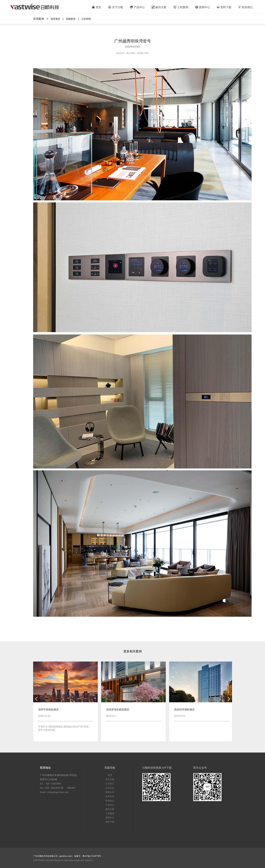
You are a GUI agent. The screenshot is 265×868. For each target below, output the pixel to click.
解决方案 (159, 7)
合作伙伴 (110, 796)
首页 (96, 7)
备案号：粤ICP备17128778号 (88, 856)
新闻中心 (202, 7)
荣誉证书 (110, 792)
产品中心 (137, 7)
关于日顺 (115, 7)
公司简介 (110, 784)
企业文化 (110, 788)
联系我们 (245, 7)
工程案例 (181, 7)
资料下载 (224, 7)
